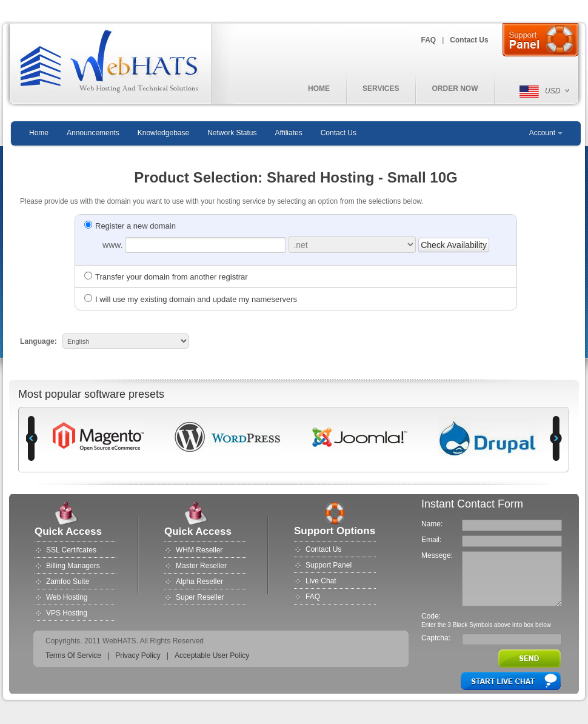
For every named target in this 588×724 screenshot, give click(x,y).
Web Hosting (67, 597)
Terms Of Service (73, 655)
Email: (431, 540)
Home (39, 133)
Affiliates (289, 133)
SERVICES (381, 89)
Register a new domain (130, 226)
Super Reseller (200, 597)
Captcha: (436, 638)
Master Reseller (201, 566)
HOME (319, 89)
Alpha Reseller (199, 582)
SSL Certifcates (71, 550)
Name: (432, 524)
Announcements (93, 133)
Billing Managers (73, 566)
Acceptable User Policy (212, 655)
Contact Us (469, 40)
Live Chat (321, 581)
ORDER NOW (455, 89)
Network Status (232, 133)
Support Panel (329, 565)
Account (542, 133)
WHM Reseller (199, 550)
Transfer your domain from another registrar (166, 277)
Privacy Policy (138, 655)
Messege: (437, 555)
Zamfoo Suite (68, 582)
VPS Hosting (67, 613)
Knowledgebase (163, 133)
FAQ (429, 40)
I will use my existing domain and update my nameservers (191, 299)
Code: (431, 616)
